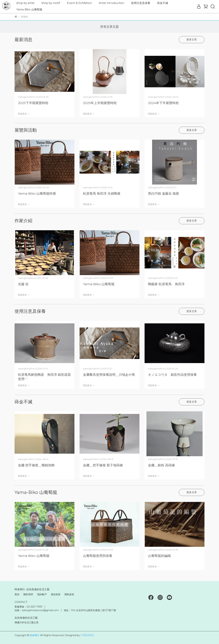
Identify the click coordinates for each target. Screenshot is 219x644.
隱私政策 (69, 594)
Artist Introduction (111, 3)
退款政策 (56, 594)
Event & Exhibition (79, 3)
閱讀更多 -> (24, 114)
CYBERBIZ (87, 635)
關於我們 (28, 594)
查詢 (17, 594)
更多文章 (192, 39)
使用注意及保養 (141, 3)
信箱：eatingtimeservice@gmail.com (37, 610)
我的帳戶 (42, 594)
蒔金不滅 (163, 3)
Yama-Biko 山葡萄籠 (29, 10)
